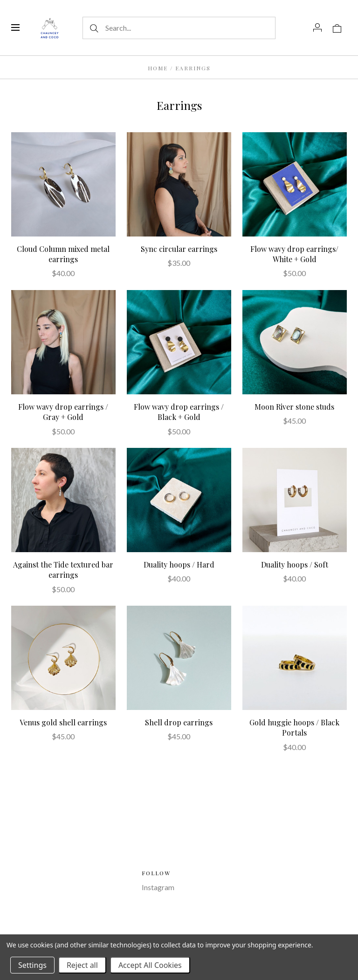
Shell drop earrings (179, 722)
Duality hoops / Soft (295, 564)
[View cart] (337, 27)
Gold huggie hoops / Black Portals (294, 727)
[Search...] (179, 28)
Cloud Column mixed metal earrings (63, 254)
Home (158, 68)
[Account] (317, 27)
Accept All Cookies (150, 965)
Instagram (158, 887)
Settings (32, 965)
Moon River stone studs (294, 407)
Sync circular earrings (179, 249)
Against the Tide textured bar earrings (63, 570)
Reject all (82, 965)
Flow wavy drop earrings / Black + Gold (179, 412)
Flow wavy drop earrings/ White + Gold (294, 254)
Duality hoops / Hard (179, 564)
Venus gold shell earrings (63, 722)
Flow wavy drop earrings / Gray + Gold (63, 412)
